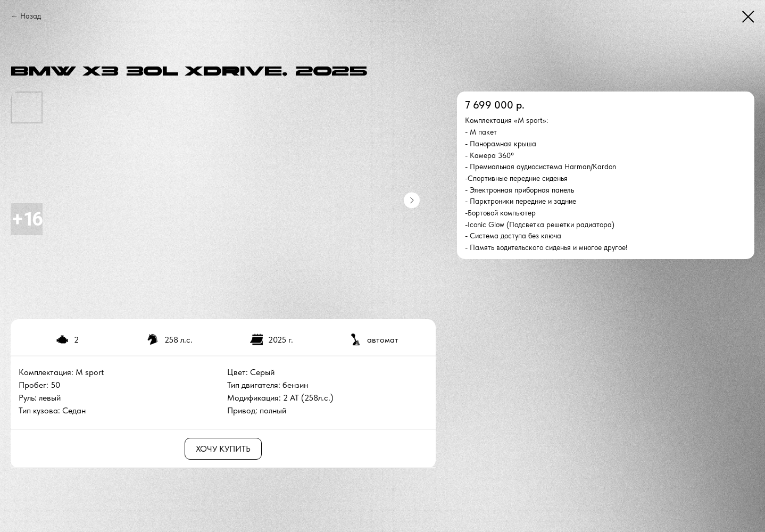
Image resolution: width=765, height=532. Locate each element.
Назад (31, 16)
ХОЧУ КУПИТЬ (223, 449)
